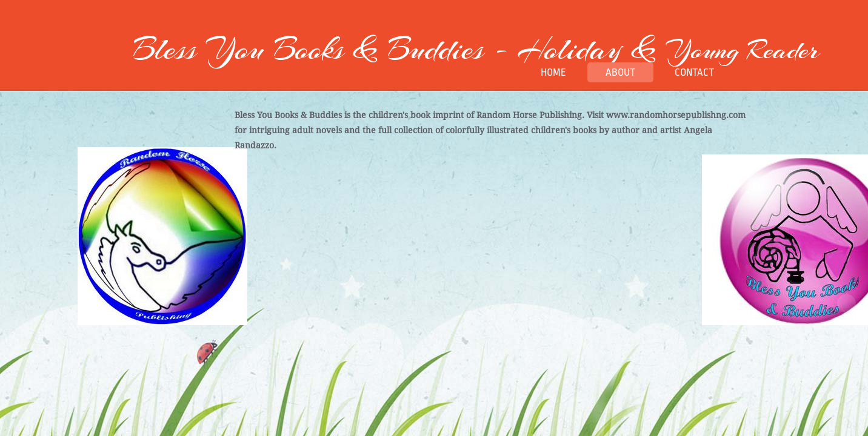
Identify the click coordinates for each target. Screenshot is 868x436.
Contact (694, 72)
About (620, 72)
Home (553, 72)
